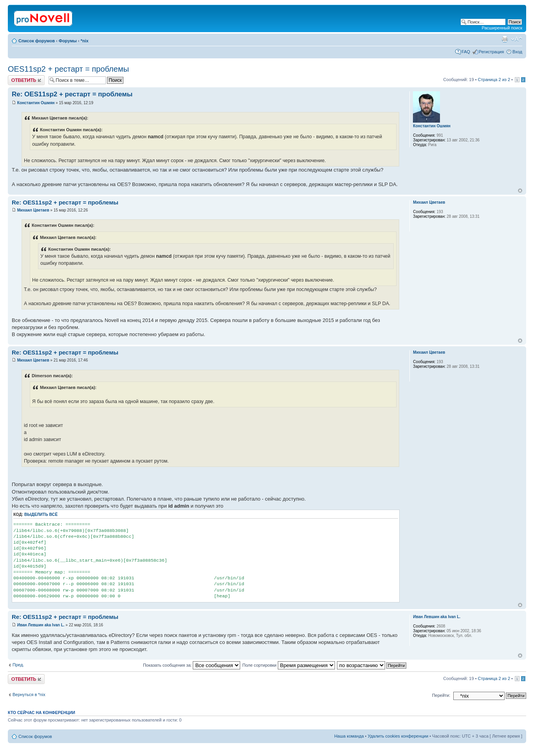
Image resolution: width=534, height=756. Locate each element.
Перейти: (441, 695)
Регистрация (491, 52)
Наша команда (349, 736)
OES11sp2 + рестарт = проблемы (68, 69)
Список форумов (37, 41)
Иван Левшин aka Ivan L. (41, 625)
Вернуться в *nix (29, 695)
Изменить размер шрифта (517, 39)
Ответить (26, 80)
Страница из (494, 80)
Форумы (68, 41)
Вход (517, 52)
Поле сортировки (288, 665)
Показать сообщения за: (192, 665)
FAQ (466, 52)
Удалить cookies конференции (398, 736)
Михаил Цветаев (33, 210)
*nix (85, 41)
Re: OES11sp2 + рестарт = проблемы (72, 94)
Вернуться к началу (520, 191)
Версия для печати (505, 39)
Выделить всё (41, 515)
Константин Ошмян (36, 103)
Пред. (18, 665)
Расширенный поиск (502, 28)
